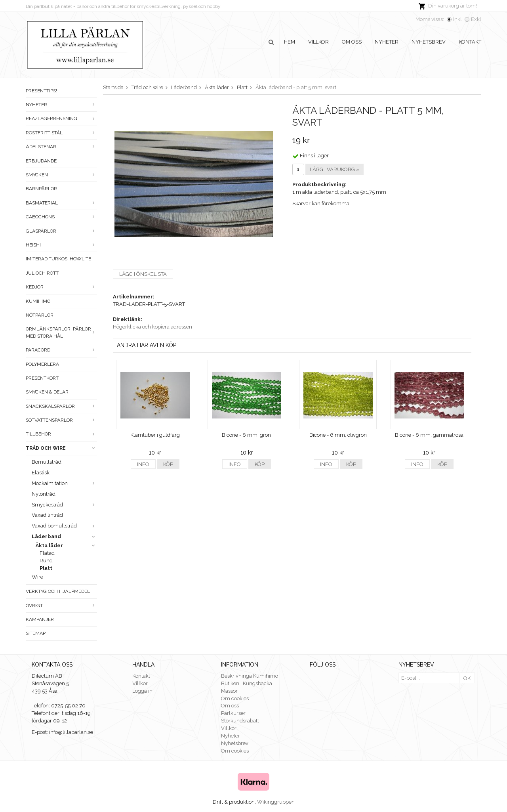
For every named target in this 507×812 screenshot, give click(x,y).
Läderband (64, 536)
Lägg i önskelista (143, 274)
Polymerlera (42, 364)
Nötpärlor (40, 315)
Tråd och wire (61, 448)
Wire (37, 577)
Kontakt (470, 42)
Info (143, 464)
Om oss (352, 42)
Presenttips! (41, 91)
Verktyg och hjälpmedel (58, 591)
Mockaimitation (64, 483)
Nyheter (387, 42)
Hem (290, 42)
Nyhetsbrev (429, 42)
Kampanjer (40, 619)
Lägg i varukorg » (335, 169)
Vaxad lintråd (47, 515)
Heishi (61, 245)
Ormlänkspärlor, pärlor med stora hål (61, 332)
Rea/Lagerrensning (61, 118)
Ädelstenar (61, 147)
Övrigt (61, 606)
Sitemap (36, 633)
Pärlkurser (233, 713)
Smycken (61, 175)
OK (467, 678)
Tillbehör (61, 434)
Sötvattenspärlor (61, 420)
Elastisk (41, 473)
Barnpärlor (41, 189)
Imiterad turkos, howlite (58, 259)
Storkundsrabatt (240, 721)
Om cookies (235, 698)
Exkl (476, 19)
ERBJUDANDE (41, 161)
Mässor (229, 691)
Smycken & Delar (47, 392)
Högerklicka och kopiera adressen (152, 327)
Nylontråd (44, 494)
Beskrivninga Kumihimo (250, 676)
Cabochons (61, 217)
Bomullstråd (47, 462)
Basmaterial (61, 203)
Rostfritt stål (61, 133)
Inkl (457, 19)
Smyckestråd (64, 505)
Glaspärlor (61, 231)
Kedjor (61, 287)
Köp (168, 464)
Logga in (142, 691)
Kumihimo (38, 301)
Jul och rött (42, 273)
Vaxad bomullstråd (64, 526)
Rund (46, 561)
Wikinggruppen (276, 802)
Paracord (61, 350)
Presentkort (42, 378)
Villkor (318, 42)
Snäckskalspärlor (61, 406)
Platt (46, 568)
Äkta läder (66, 545)
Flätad (47, 553)
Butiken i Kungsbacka (247, 683)
